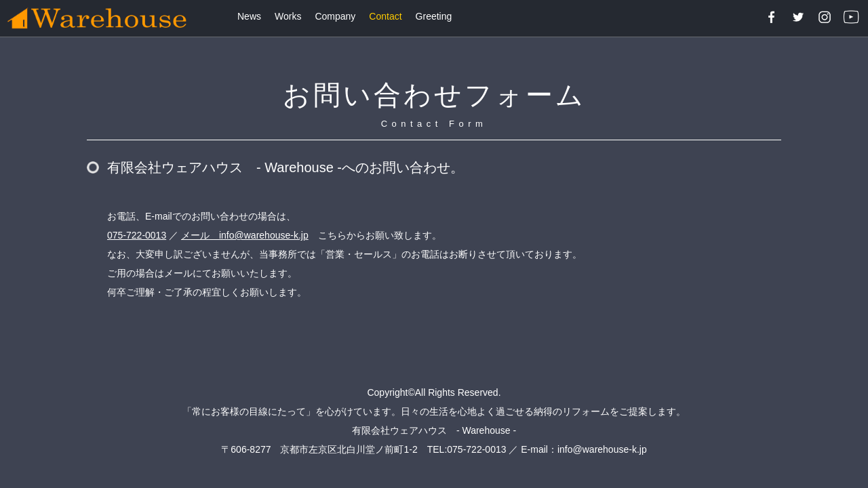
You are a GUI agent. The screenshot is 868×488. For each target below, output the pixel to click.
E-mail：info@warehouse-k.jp (584, 449)
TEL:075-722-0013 (467, 449)
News (249, 16)
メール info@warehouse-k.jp (245, 235)
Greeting (434, 16)
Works (288, 16)
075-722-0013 (137, 235)
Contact (385, 16)
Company (335, 16)
